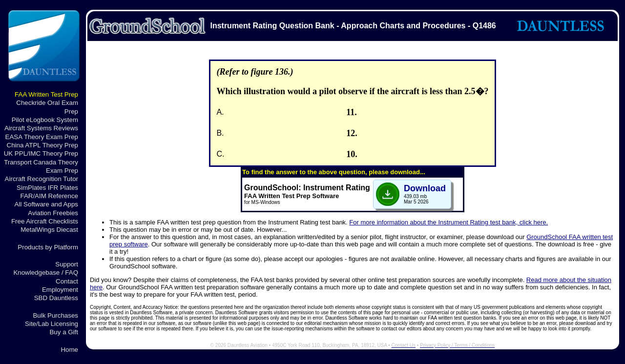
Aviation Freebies (53, 213)
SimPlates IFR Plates (47, 188)
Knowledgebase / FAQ (46, 273)
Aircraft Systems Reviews (41, 128)
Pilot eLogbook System (45, 120)
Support (67, 264)
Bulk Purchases (55, 315)
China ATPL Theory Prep (42, 145)
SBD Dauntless (56, 298)
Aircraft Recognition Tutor (42, 179)
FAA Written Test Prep (46, 94)
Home (69, 350)
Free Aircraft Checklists (45, 221)
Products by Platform (48, 247)
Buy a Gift (64, 332)
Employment (60, 290)
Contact (67, 281)
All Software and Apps (46, 204)
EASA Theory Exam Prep (42, 137)
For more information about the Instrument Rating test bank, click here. (448, 222)
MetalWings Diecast (49, 230)
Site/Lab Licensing (52, 324)
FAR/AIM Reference (49, 196)
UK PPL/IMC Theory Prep (41, 153)
